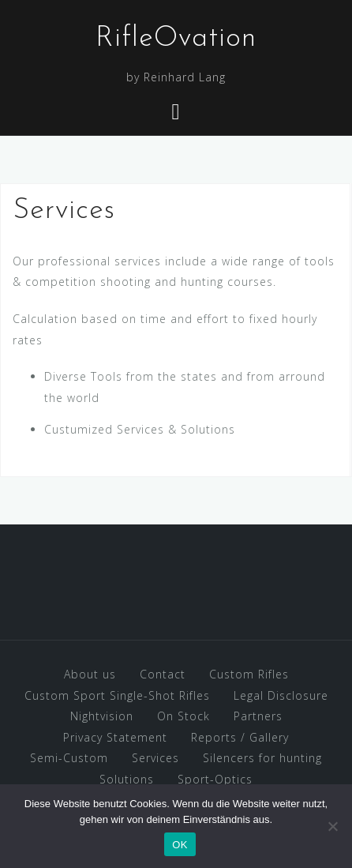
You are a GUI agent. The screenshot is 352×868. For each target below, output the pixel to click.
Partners (258, 716)
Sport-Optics (215, 779)
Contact (163, 674)
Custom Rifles (249, 674)
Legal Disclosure (281, 695)
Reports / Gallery (240, 737)
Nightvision (102, 716)
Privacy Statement (115, 737)
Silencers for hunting (262, 758)
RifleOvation (176, 39)
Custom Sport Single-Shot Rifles (117, 695)
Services (155, 758)
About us (90, 674)
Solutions (127, 779)
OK (180, 845)
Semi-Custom (69, 758)
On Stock (183, 716)
